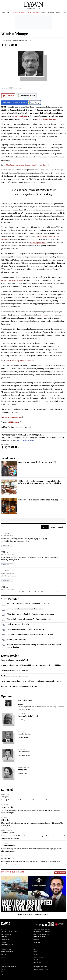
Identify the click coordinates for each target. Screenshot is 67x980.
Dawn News (37, 962)
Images (36, 954)
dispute (42, 315)
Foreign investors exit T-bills (18, 624)
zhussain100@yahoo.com (12, 417)
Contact (4, 929)
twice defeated (21, 116)
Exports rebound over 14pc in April (14, 660)
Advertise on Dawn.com (41, 934)
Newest (53, 527)
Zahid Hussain (6, 41)
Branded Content (39, 937)
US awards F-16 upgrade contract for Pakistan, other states (29, 619)
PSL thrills (5, 820)
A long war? (22, 770)
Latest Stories (10, 655)
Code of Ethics (6, 934)
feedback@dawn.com (25, 440)
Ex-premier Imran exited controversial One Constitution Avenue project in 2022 (31, 681)
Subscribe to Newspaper (42, 929)
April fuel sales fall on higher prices (14, 676)
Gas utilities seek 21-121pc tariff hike (15, 671)
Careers (36, 940)
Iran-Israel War (33, 13)
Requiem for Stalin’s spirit (28, 716)
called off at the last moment (48, 119)
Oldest (45, 527)
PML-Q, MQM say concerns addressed (20, 361)
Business (59, 13)
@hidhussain (14, 422)
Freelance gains (24, 752)
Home (4, 13)
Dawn (35, 949)
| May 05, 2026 (33, 8)
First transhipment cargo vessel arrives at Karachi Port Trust (30, 634)
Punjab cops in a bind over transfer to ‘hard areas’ (26, 629)
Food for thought (24, 734)
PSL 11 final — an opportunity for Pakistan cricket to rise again (30, 614)
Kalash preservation (9, 858)
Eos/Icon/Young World (8, 967)
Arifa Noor (21, 704)
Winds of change (15, 34)
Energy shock (6, 797)
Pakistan (43, 13)
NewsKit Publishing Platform (41, 969)
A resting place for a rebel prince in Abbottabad (25, 609)
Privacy (3, 942)
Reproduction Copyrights (42, 932)
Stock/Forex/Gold (7, 952)
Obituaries (37, 942)
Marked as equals (26, 700)
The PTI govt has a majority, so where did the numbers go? (28, 165)
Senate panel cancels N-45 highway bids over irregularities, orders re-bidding (31, 665)
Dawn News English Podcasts (13, 872)
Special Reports (39, 957)
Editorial (7, 789)
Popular (61, 527)
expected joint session (38, 243)
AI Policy (4, 937)
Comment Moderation (8, 945)
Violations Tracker (20, 13)
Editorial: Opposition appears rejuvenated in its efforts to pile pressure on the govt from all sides (40, 482)
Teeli (3, 975)
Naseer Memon (23, 738)
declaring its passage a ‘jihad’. (12, 280)
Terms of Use (5, 940)
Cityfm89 (4, 969)
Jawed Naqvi (22, 720)
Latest (10, 13)
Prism (35, 952)
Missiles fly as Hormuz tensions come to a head (19, 686)
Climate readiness (8, 846)
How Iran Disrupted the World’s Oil (34, 914)
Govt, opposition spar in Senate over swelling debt (40, 500)
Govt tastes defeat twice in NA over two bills (37, 462)
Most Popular (10, 599)
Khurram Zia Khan (24, 756)
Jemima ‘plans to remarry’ (16, 640)
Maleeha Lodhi (23, 773)
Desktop (4, 957)
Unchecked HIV (7, 807)
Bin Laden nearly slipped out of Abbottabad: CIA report (28, 604)
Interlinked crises (8, 833)
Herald (3, 972)
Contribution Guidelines (9, 932)
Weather (4, 954)
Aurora (36, 960)
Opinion (51, 13)
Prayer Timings (6, 949)
